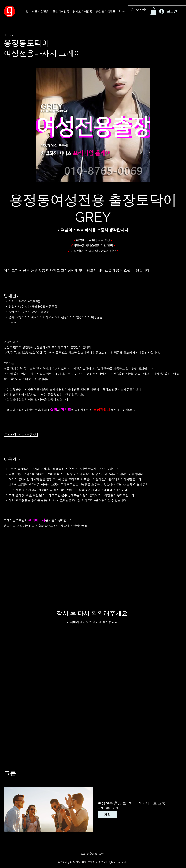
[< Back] (16, 35)
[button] (153, 11)
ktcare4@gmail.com (93, 853)
